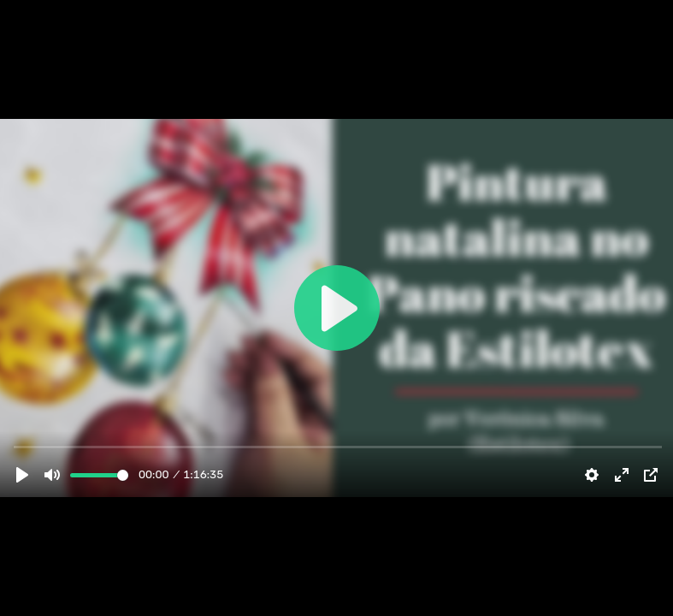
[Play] (22, 475)
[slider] (99, 475)
